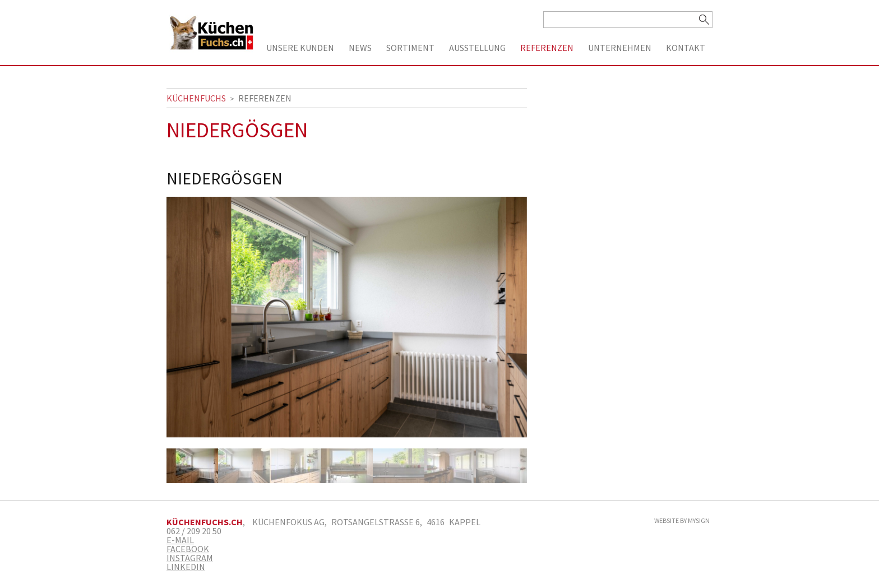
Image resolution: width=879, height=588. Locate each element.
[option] (347, 323)
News (360, 48)
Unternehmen (620, 48)
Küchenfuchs (196, 98)
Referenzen (547, 48)
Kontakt (686, 48)
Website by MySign (682, 521)
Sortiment (410, 48)
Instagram (190, 558)
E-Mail (180, 540)
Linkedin (186, 567)
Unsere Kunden (300, 48)
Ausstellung (477, 48)
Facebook (188, 549)
